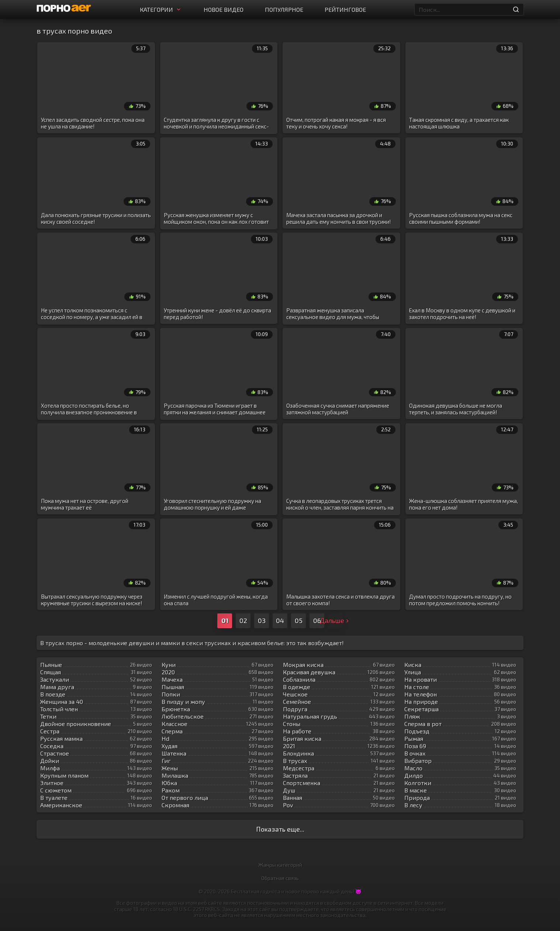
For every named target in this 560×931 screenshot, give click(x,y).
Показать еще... (280, 829)
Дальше (335, 620)
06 (317, 620)
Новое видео (224, 9)
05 (299, 620)
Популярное (284, 9)
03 (262, 620)
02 (243, 620)
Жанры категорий (280, 865)
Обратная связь (280, 878)
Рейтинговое (345, 9)
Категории (161, 9)
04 (280, 620)
